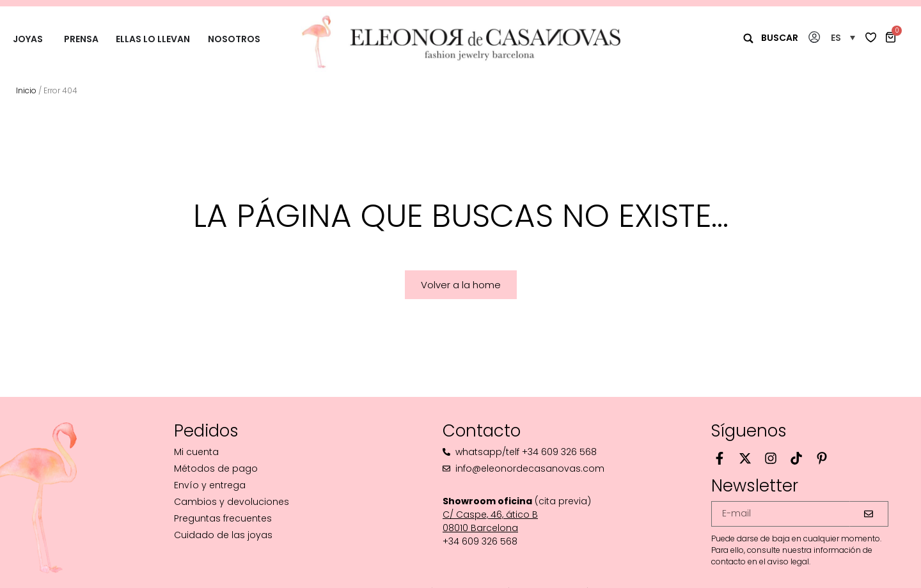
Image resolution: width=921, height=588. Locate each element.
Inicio (26, 90)
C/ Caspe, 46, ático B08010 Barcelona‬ (490, 521)
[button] (843, 37)
